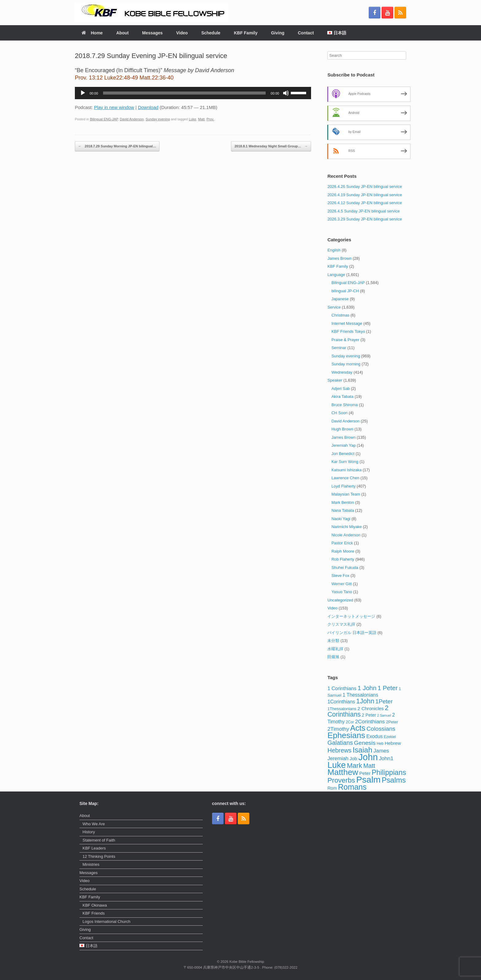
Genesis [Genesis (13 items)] (365, 743)
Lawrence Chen (345, 478)
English (334, 250)
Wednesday (342, 372)
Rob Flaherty (343, 559)
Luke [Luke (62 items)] (337, 765)
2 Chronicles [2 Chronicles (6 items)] (370, 708)
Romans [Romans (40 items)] (352, 787)
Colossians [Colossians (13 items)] (381, 729)
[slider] (185, 93)
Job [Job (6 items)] (354, 758)
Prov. (210, 119)
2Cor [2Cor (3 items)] (350, 722)
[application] (193, 93)
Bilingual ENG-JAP (104, 119)
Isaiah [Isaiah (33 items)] (362, 750)
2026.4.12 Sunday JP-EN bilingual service (365, 203)
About (122, 33)
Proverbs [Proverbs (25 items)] (341, 780)
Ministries (91, 864)
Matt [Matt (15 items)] (369, 766)
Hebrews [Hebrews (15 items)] (339, 750)
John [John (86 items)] (368, 757)
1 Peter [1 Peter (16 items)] (388, 688)
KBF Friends (94, 913)
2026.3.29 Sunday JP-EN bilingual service (365, 219)
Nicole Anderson (346, 535)
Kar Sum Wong (345, 462)
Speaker (335, 380)
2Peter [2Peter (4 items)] (392, 722)
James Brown (339, 258)
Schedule (211, 33)
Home (92, 33)
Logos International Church (106, 922)
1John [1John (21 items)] (365, 701)
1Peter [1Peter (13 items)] (384, 701)
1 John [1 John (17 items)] (367, 688)
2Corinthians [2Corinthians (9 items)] (370, 721)
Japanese (340, 299)
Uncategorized (340, 600)
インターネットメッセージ (351, 616)
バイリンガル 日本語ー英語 (352, 633)
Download (148, 107)
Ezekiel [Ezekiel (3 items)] (390, 737)
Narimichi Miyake (346, 527)
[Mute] (286, 93)
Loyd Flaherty (343, 486)
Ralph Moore (343, 551)
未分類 (333, 641)
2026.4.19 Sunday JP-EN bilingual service (365, 195)
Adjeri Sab (341, 389)
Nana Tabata (343, 510)
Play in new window (114, 107)
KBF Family (246, 33)
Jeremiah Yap (343, 445)
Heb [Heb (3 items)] (380, 744)
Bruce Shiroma (344, 405)
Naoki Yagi (341, 519)
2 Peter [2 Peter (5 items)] (369, 715)
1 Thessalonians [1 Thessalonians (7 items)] (360, 695)
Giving (278, 33)
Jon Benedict (343, 454)
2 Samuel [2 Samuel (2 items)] (384, 715)
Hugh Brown (342, 429)
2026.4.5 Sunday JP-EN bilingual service (364, 211)
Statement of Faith (99, 840)
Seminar (339, 348)
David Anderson (132, 119)
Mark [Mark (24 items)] (355, 766)
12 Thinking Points (99, 856)
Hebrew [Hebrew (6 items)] (393, 743)
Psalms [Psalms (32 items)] (394, 780)
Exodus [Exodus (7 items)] (374, 736)
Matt (201, 119)
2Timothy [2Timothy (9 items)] (338, 729)
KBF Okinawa (95, 905)
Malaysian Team (346, 494)
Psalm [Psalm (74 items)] (368, 780)
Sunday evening (158, 119)
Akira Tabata (342, 397)
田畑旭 (333, 657)
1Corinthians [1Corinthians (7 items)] (341, 702)
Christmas (340, 315)
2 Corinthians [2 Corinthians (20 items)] (358, 711)
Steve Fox (340, 576)
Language (336, 275)
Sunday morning (346, 364)
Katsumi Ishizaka (346, 470)
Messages (152, 33)
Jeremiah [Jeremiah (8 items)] (338, 758)
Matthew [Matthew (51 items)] (343, 772)
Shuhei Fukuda (345, 568)
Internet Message (347, 323)
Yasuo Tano (342, 592)
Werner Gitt (341, 584)
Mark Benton (343, 502)
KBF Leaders (94, 848)
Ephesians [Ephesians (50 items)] (346, 735)
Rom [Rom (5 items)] (332, 788)
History (89, 832)
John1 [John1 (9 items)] (386, 758)
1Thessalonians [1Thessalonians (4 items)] (342, 709)
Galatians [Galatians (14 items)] (340, 743)
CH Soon (339, 413)
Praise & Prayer (345, 340)
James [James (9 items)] (381, 751)
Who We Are (94, 824)
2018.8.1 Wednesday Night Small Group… (271, 146)
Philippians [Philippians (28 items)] (389, 772)
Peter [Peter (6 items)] (365, 773)
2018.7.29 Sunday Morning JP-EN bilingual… (117, 146)
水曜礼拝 (335, 649)
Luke (192, 119)
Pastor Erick (342, 543)
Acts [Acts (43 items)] (358, 728)
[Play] (83, 93)
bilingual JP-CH (345, 291)
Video (182, 33)
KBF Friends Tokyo (348, 331)
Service (334, 307)
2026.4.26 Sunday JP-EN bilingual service (365, 187)
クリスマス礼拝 (341, 624)
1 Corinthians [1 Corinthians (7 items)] (342, 688)
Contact (306, 33)
